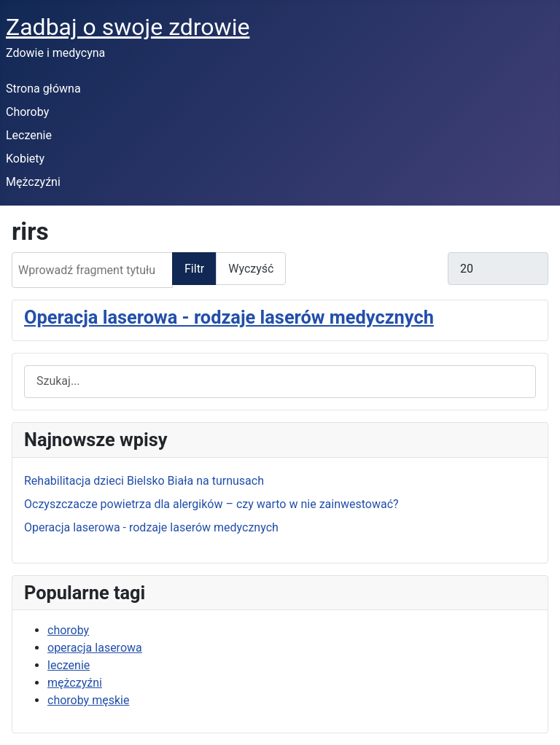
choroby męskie (88, 700)
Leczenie (29, 135)
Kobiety (25, 159)
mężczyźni (75, 683)
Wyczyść (251, 269)
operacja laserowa (95, 648)
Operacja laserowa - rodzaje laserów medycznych (229, 317)
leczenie (69, 665)
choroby (68, 630)
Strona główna (43, 89)
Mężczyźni (33, 182)
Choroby (27, 112)
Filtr (194, 269)
